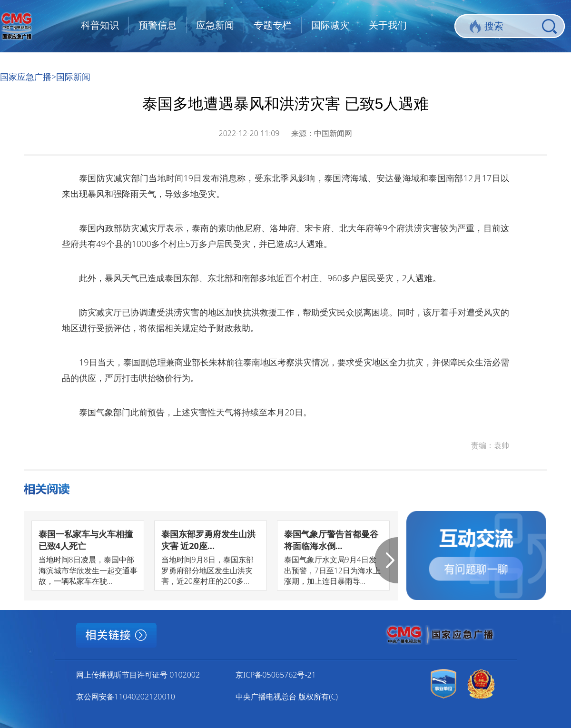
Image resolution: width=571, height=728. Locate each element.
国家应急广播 (26, 77)
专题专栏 (273, 25)
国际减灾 (330, 25)
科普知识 (100, 25)
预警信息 (158, 25)
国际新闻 (73, 77)
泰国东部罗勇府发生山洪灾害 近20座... (208, 540)
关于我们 (388, 25)
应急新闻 (215, 25)
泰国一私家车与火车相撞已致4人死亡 (86, 540)
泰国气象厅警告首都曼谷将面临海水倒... (331, 540)
